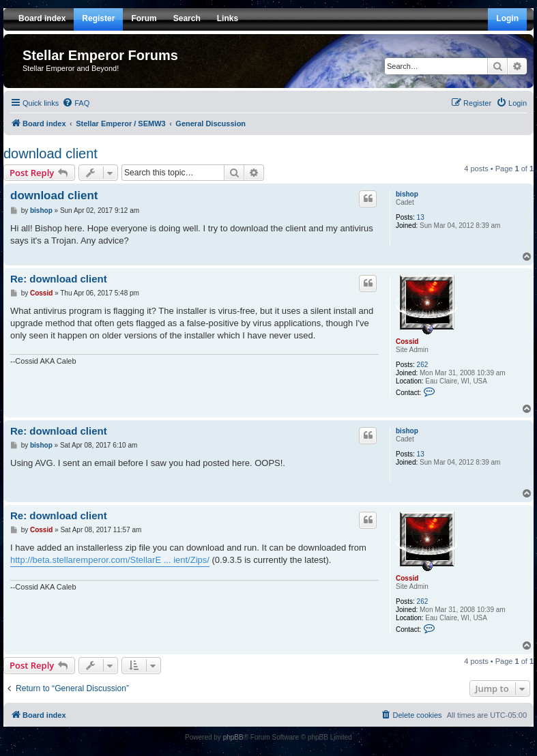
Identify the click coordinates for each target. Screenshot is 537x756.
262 (423, 365)
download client (50, 154)
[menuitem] (76, 103)
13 (421, 217)
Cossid (407, 341)
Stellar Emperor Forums (100, 55)
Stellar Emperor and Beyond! (71, 68)
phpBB (233, 737)
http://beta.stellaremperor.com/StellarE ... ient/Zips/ (110, 560)
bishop (407, 194)
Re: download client (59, 279)
